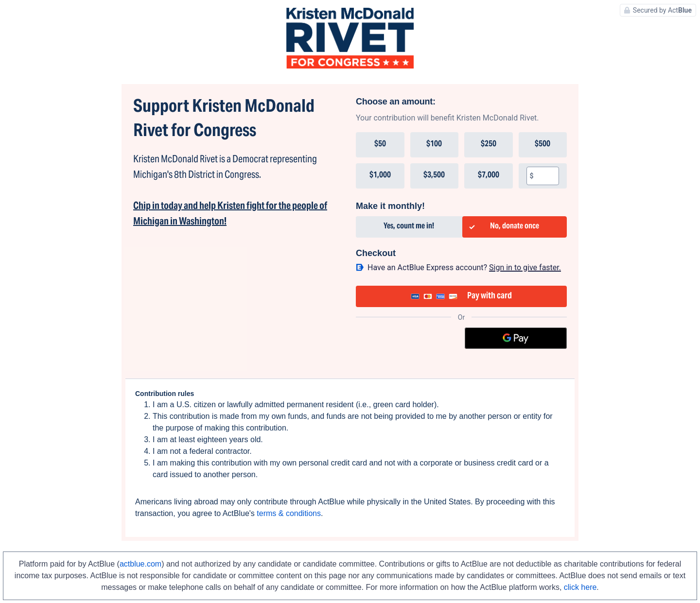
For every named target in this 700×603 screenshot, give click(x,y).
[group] (461, 160)
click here (580, 587)
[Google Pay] (516, 338)
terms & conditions (289, 513)
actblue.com (140, 564)
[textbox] (546, 176)
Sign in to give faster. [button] (525, 267)
